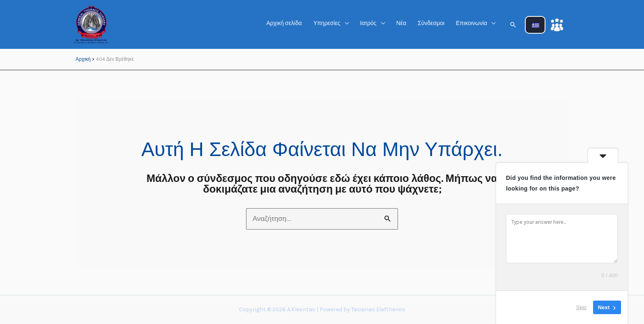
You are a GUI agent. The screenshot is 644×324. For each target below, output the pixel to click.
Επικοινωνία (471, 23)
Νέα (401, 23)
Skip (581, 307)
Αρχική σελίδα (284, 23)
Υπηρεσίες (327, 23)
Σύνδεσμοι (431, 23)
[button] (513, 25)
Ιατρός (368, 23)
